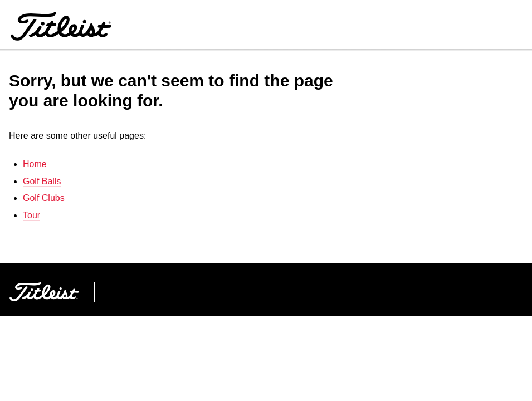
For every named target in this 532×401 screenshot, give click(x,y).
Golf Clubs (44, 198)
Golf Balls (42, 181)
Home (35, 164)
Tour (31, 215)
